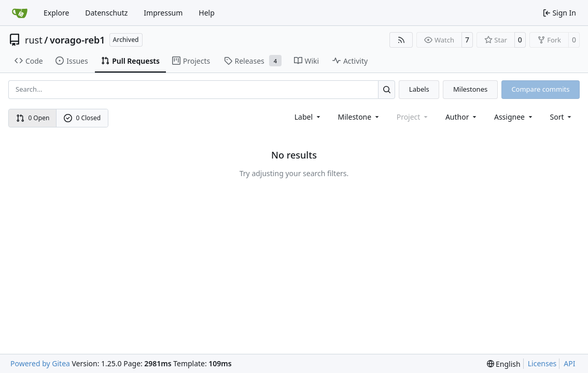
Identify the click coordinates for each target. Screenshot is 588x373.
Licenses (542, 363)
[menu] (562, 117)
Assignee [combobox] (514, 117)
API (569, 363)
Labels (419, 89)
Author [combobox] (462, 117)
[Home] (20, 13)
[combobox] (308, 117)
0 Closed (82, 118)
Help (207, 13)
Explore (56, 13)
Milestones (470, 89)
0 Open (33, 118)
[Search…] (387, 89)
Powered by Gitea (40, 363)
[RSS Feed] (401, 40)
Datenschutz (106, 13)
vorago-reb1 (78, 40)
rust (34, 40)
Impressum (163, 13)
